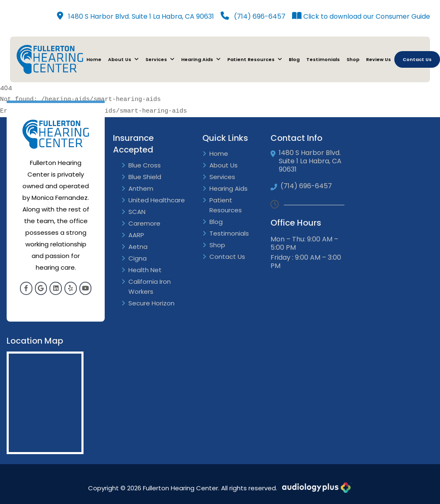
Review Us (379, 59)
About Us (123, 59)
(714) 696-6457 (253, 16)
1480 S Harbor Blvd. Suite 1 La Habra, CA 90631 (135, 16)
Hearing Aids (201, 59)
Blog (294, 59)
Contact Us (417, 59)
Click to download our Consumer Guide (361, 16)
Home (94, 59)
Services (160, 59)
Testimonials (323, 59)
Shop (353, 59)
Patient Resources (255, 59)
